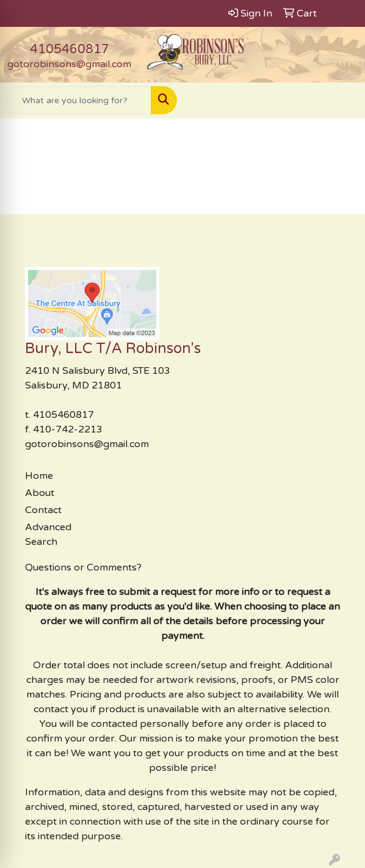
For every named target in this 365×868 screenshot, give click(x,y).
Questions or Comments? (83, 567)
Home (39, 476)
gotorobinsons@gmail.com (69, 64)
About (40, 493)
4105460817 (70, 49)
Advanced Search (48, 534)
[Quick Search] (79, 100)
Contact (43, 510)
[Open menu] (341, 100)
